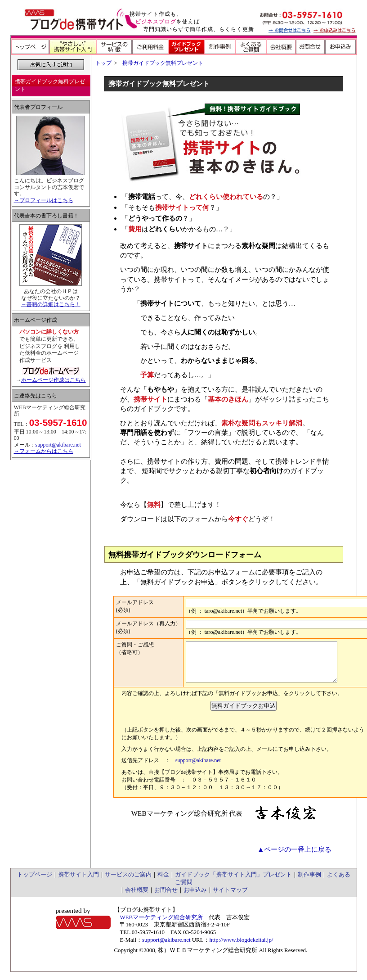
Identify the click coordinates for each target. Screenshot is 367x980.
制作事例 (309, 883)
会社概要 (137, 898)
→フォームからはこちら (44, 451)
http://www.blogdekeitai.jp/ (242, 948)
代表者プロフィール (38, 107)
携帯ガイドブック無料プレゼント (163, 63)
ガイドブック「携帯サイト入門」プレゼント (233, 883)
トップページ (35, 883)
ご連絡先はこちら (36, 396)
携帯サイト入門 (78, 883)
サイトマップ (230, 898)
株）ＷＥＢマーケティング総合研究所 (208, 958)
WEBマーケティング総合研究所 (161, 925)
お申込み (195, 898)
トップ (103, 63)
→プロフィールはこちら (44, 200)
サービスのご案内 (128, 883)
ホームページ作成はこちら (54, 380)
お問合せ (166, 898)
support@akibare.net (198, 768)
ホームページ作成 (36, 320)
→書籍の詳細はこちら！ (50, 304)
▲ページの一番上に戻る (294, 857)
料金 (163, 883)
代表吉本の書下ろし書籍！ (46, 216)
